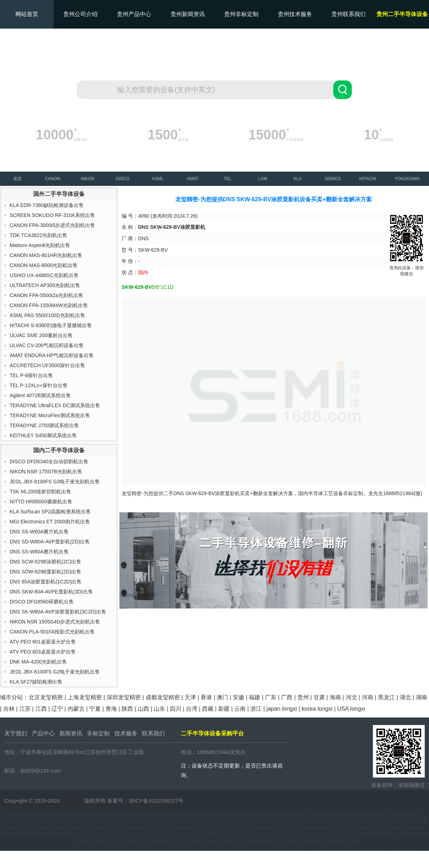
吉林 (9, 709)
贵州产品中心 (134, 14)
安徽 (238, 697)
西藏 (208, 709)
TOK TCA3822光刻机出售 (38, 235)
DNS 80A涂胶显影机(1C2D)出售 (46, 582)
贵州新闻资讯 (188, 14)
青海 (111, 709)
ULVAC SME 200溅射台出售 (41, 335)
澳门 (222, 697)
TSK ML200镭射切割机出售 (40, 492)
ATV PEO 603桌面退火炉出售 (43, 652)
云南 (240, 709)
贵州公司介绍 (80, 14)
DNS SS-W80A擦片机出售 (39, 552)
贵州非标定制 (241, 14)
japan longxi (282, 709)
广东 (271, 697)
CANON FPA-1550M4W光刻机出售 (49, 305)
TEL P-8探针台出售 (31, 375)
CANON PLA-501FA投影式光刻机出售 (52, 632)
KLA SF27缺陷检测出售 (36, 682)
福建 (255, 697)
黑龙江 (386, 697)
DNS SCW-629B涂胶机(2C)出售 (45, 562)
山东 (159, 709)
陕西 (127, 709)
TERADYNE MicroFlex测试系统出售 (50, 415)
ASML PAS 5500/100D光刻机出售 (47, 315)
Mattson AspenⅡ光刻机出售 (40, 245)
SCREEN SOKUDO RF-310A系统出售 (52, 215)
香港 (206, 697)
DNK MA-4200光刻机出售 (38, 662)
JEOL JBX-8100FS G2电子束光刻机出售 (55, 672)
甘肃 (319, 697)
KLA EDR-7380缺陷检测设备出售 (47, 205)
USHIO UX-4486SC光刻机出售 (44, 275)
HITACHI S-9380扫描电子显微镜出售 (51, 325)
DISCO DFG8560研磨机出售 (42, 602)
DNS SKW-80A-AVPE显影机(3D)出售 (51, 592)
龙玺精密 (72, 801)
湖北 (405, 697)
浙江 (256, 709)
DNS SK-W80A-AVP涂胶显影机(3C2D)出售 (58, 612)
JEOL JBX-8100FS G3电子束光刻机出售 (55, 482)
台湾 (192, 709)
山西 (143, 709)
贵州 (303, 697)
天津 (190, 697)
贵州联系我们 (349, 14)
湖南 (421, 697)
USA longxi (351, 709)
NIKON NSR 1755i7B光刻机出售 (46, 472)
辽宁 (57, 709)
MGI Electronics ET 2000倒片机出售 (50, 522)
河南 (368, 697)
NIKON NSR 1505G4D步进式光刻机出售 (55, 622)
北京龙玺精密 (46, 697)
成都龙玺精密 (163, 697)
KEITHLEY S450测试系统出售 (43, 435)
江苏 (25, 709)
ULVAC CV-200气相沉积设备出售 (47, 345)
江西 (41, 709)
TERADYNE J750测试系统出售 (44, 425)
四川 (176, 709)
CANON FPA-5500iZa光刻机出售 (46, 295)
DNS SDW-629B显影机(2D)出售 (45, 572)
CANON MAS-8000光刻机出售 (44, 265)
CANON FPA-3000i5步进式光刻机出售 (52, 225)
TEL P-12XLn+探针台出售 (39, 385)
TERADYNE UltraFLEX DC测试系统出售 (55, 405)
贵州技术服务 (295, 14)
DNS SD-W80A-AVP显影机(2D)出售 (50, 542)
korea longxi (317, 709)
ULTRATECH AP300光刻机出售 (45, 285)
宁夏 (95, 709)
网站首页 (27, 14)
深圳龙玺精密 (124, 697)
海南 (335, 697)
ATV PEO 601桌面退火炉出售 (43, 642)
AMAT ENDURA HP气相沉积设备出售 (52, 355)
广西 (287, 697)
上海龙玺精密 (85, 697)
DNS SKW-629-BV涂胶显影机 (207, 493)
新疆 (224, 709)
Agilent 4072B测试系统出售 (40, 395)
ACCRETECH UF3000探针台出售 (47, 365)
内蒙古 (76, 709)
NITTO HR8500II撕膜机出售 (41, 502)
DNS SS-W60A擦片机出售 (39, 532)
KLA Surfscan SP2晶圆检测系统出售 (50, 512)
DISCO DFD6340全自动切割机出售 (49, 462)
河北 (351, 697)
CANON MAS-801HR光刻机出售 (46, 255)
